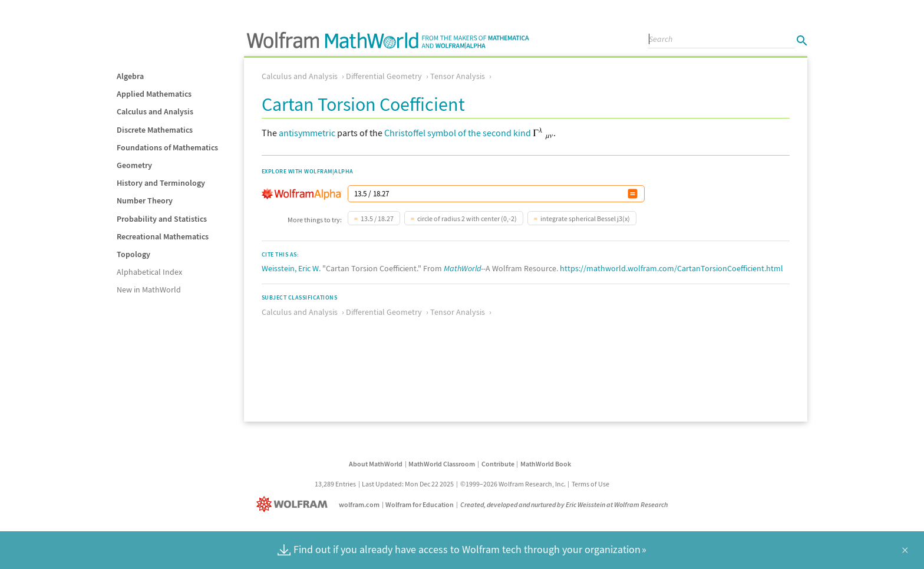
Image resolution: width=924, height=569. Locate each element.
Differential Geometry (384, 76)
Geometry (134, 165)
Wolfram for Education (420, 504)
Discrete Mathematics (155, 130)
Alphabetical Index (149, 272)
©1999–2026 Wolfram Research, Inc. (513, 484)
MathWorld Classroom (442, 464)
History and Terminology (161, 183)
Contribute (498, 464)
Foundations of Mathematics (167, 147)
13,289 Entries (335, 484)
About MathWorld (376, 464)
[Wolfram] (294, 504)
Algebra (130, 76)
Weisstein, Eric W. (291, 268)
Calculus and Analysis (155, 111)
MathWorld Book (546, 464)
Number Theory (145, 200)
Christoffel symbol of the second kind (458, 133)
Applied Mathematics (154, 94)
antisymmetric (307, 133)
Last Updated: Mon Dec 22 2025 (408, 484)
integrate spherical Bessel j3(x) (585, 218)
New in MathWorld (149, 290)
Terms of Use (590, 484)
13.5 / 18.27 (377, 218)
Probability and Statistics (162, 219)
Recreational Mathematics (163, 236)
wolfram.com (359, 504)
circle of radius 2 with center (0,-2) (467, 218)
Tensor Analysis (458, 76)
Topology (133, 254)
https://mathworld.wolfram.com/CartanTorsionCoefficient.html (671, 268)
